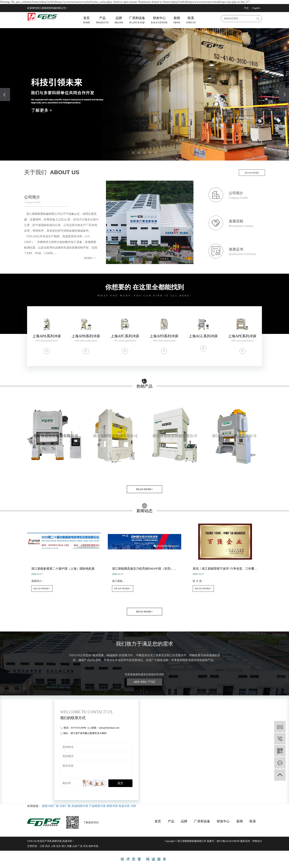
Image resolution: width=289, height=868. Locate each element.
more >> (90, 258)
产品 (171, 821)
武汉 (48, 846)
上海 (53, 846)
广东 (80, 846)
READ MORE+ (144, 489)
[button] (133, 153)
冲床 (133, 806)
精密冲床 (112, 806)
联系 (253, 821)
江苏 (42, 846)
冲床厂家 (65, 806)
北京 (58, 846)
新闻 (240, 821)
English (256, 8)
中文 (246, 8)
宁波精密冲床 (97, 806)
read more (252, 173)
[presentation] (5, 95)
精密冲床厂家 (50, 806)
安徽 (69, 846)
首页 (158, 821)
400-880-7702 (144, 682)
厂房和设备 (202, 821)
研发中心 (223, 821)
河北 (85, 846)
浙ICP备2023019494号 (228, 841)
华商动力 (257, 841)
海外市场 (93, 846)
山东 (75, 846)
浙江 (64, 846)
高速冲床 (124, 806)
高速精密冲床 (80, 806)
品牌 (184, 821)
